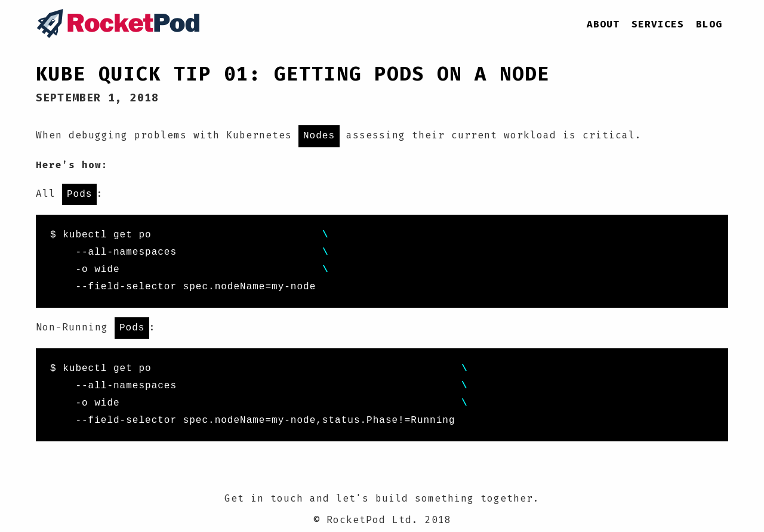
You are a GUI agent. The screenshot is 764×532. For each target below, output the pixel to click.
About (603, 24)
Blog (709, 24)
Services (658, 24)
